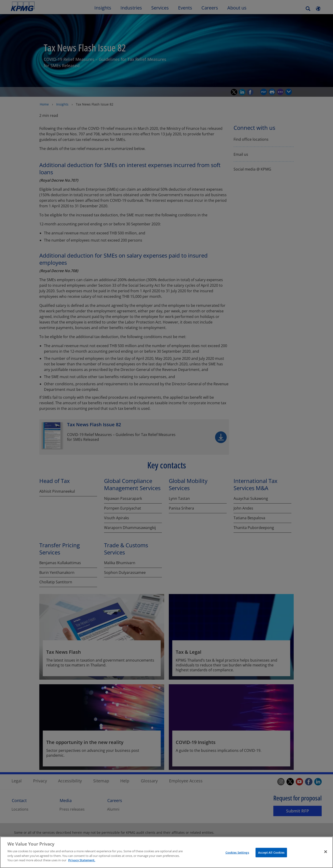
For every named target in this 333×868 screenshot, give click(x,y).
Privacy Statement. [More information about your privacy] (82, 862)
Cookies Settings (237, 854)
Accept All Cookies (271, 854)
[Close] (326, 853)
